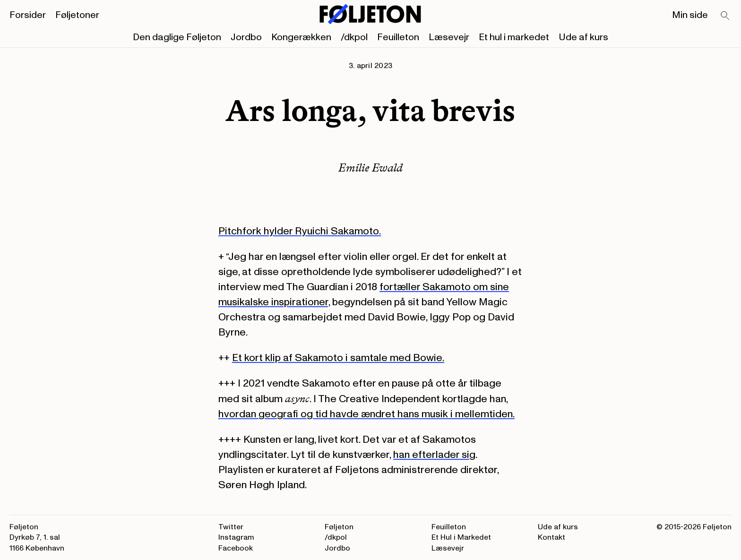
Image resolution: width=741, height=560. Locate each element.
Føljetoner (77, 15)
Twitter (231, 527)
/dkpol (354, 37)
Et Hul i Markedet (461, 537)
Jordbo (246, 37)
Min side (690, 15)
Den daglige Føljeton (177, 37)
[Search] (725, 16)
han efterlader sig (434, 455)
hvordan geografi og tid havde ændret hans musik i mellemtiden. (366, 414)
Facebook (236, 548)
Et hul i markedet (514, 37)
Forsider (28, 15)
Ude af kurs (583, 37)
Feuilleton (398, 37)
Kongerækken (301, 37)
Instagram (236, 537)
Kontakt (551, 537)
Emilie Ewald (370, 168)
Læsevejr (449, 37)
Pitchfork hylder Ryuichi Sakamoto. (300, 231)
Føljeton (339, 527)
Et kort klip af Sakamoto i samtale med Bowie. (338, 358)
